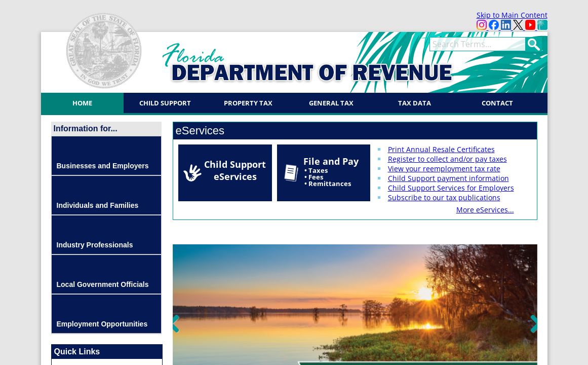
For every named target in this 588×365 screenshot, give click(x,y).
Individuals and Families (98, 205)
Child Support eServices (235, 170)
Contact (497, 103)
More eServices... (485, 210)
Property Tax (248, 103)
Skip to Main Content (512, 15)
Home (82, 103)
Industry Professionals (95, 245)
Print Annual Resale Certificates (441, 149)
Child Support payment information (448, 178)
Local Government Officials (103, 284)
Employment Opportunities (102, 324)
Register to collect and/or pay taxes (447, 159)
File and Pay (331, 172)
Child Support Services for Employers (451, 188)
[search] (478, 44)
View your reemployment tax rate (444, 169)
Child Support (165, 103)
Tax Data (415, 103)
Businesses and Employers (103, 166)
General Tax (331, 103)
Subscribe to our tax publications (444, 197)
